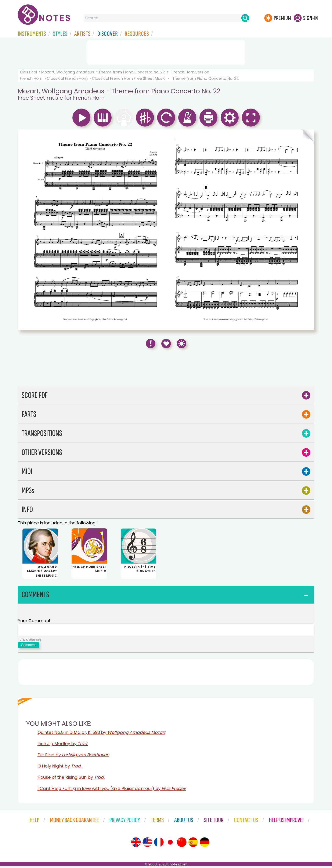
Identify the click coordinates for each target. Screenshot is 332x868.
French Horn (31, 78)
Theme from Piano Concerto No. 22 (132, 72)
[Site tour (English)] (136, 844)
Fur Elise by (73, 756)
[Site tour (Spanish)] (193, 844)
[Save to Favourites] (166, 344)
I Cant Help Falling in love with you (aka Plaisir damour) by (112, 790)
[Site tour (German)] (205, 844)
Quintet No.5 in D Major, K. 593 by (101, 734)
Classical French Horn (67, 78)
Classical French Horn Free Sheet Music (129, 78)
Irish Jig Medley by (63, 745)
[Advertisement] (166, 51)
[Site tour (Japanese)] (170, 844)
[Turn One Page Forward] (307, 230)
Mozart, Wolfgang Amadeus (68, 72)
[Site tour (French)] (159, 844)
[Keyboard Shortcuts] (182, 344)
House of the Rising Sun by (71, 779)
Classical (28, 72)
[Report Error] (151, 344)
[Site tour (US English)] (147, 844)
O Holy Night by (59, 768)
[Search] (245, 18)
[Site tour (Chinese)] (182, 844)
